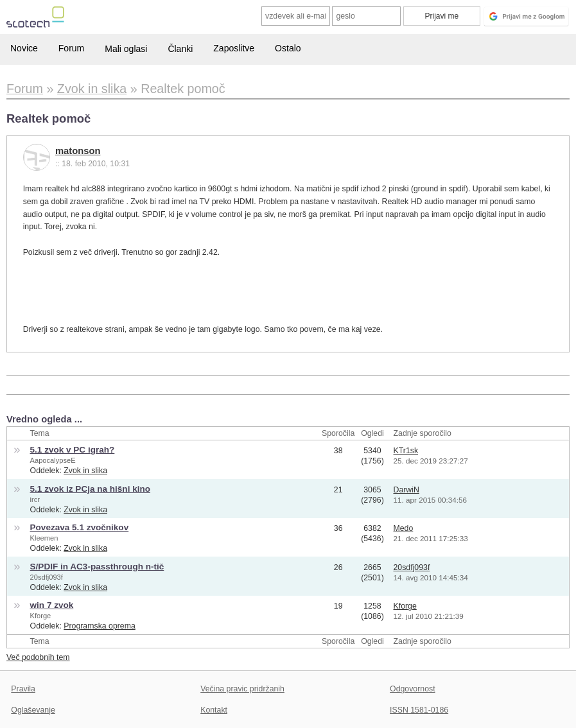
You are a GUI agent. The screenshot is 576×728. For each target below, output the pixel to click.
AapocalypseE (53, 460)
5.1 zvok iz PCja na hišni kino (90, 489)
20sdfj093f (47, 577)
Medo (404, 528)
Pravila (23, 689)
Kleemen (44, 538)
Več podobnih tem (38, 657)
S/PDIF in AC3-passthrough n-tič (97, 567)
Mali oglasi (126, 49)
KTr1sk (406, 451)
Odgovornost (413, 689)
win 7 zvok (52, 605)
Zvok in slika (85, 471)
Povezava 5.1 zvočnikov (80, 527)
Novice (24, 48)
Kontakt (214, 710)
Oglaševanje (33, 710)
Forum (71, 48)
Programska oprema (100, 626)
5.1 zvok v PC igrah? (73, 450)
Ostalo (288, 48)
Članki (180, 49)
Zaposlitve (234, 48)
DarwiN (406, 490)
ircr (35, 499)
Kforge (41, 616)
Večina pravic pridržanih (242, 689)
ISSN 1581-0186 (419, 710)
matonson (78, 151)
